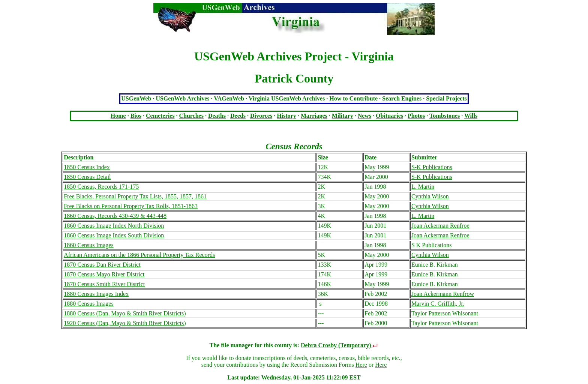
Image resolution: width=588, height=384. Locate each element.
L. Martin (423, 187)
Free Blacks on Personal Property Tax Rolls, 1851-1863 (131, 206)
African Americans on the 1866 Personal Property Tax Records (139, 255)
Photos (416, 116)
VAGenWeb (229, 98)
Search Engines (402, 98)
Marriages (314, 116)
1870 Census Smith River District (104, 284)
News (364, 116)
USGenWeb (136, 98)
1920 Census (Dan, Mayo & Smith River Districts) (125, 323)
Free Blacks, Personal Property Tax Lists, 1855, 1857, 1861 (135, 196)
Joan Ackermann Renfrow (443, 294)
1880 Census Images (88, 304)
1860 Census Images (88, 245)
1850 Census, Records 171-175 (101, 187)
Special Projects (446, 98)
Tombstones (445, 116)
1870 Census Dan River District (102, 265)
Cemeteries (160, 116)
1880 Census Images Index (96, 294)
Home (118, 116)
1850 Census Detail (87, 177)
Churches (191, 116)
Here (361, 365)
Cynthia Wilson (430, 196)
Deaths (217, 116)
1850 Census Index (87, 167)
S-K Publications (432, 167)
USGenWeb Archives (182, 98)
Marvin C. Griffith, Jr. (438, 304)
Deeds (238, 116)
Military (343, 116)
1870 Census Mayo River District (104, 274)
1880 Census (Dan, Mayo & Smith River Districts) (125, 313)
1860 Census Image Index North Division (114, 226)
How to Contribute (353, 98)
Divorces (261, 116)
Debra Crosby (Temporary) (340, 345)
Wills (471, 116)
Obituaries (389, 116)
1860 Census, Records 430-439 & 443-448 (115, 216)
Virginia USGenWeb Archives (287, 98)
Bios (136, 116)
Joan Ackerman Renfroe (440, 226)
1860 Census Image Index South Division (114, 235)
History (286, 116)
